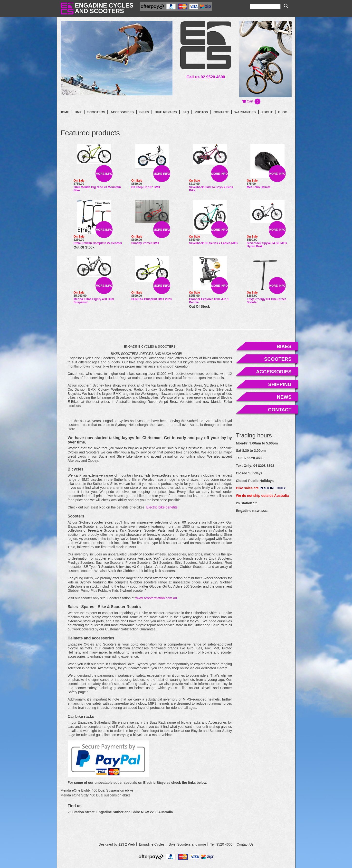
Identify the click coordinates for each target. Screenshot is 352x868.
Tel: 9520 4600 (221, 844)
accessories (274, 372)
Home (64, 112)
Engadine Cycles (152, 844)
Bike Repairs (166, 112)
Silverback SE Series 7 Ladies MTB (213, 243)
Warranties (245, 112)
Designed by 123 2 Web (117, 844)
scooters (278, 359)
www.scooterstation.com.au (156, 598)
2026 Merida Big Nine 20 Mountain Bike (97, 189)
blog (283, 112)
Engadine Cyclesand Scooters (104, 8)
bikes (284, 346)
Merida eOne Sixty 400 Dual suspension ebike (96, 795)
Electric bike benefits (162, 507)
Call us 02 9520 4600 (206, 77)
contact (221, 112)
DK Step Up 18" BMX (146, 187)
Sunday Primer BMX (145, 243)
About (267, 112)
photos (201, 112)
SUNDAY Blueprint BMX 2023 (151, 299)
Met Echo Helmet (259, 187)
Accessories (122, 112)
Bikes (144, 112)
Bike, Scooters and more (187, 844)
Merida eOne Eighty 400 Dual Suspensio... (94, 301)
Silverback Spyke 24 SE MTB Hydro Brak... (267, 245)
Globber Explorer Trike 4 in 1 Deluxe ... (209, 301)
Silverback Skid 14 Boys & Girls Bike (211, 189)
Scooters (96, 112)
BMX (78, 112)
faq (186, 112)
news (284, 397)
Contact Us (245, 844)
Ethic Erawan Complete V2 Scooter (98, 243)
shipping (280, 384)
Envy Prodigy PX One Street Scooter (266, 301)
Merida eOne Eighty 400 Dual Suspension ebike (97, 790)
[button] (251, 101)
